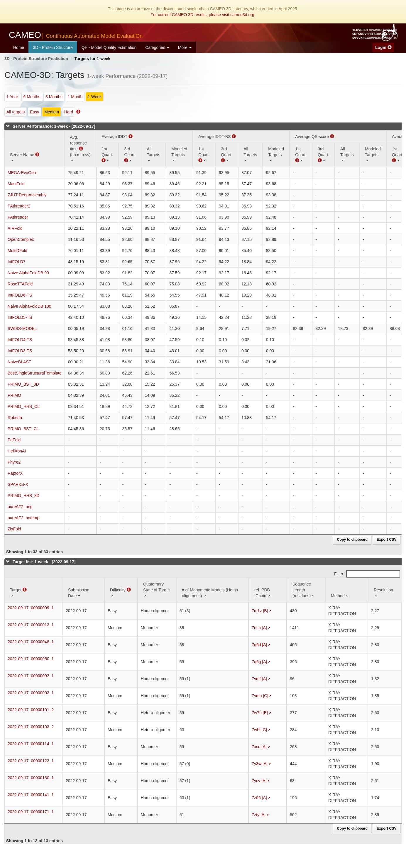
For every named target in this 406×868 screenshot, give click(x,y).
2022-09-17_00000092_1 (31, 676)
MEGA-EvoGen (22, 173)
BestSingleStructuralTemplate (35, 373)
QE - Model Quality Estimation (109, 47)
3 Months (54, 97)
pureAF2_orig (20, 507)
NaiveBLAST (19, 362)
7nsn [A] (259, 628)
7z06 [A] (259, 798)
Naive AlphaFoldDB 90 (28, 273)
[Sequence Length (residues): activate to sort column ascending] (306, 590)
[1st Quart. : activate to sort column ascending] (204, 155)
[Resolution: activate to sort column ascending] (385, 590)
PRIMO (14, 395)
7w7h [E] (260, 713)
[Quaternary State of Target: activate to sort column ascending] (157, 590)
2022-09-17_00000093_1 (31, 693)
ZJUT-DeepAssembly (27, 195)
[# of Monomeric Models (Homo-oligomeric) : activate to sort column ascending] (213, 590)
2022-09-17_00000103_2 (31, 727)
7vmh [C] (260, 696)
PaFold (14, 440)
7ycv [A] (259, 781)
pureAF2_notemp (23, 518)
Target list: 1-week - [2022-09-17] (44, 562)
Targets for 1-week (93, 59)
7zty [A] (259, 815)
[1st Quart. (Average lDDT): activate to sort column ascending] (107, 155)
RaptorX (15, 473)
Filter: (367, 574)
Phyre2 (14, 462)
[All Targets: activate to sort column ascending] (153, 155)
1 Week (95, 97)
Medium (52, 112)
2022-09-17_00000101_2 (31, 710)
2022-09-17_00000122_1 (31, 761)
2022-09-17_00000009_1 (31, 608)
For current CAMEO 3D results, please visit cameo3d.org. (203, 15)
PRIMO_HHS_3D (24, 496)
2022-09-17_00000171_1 (31, 812)
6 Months (32, 97)
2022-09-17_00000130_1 (31, 778)
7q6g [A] (259, 662)
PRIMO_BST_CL (23, 429)
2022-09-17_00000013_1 (31, 625)
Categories (157, 47)
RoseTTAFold (20, 284)
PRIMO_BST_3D (23, 384)
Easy (34, 112)
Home (19, 47)
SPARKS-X (18, 484)
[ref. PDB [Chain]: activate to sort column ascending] (268, 590)
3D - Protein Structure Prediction (36, 59)
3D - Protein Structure (53, 47)
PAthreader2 (19, 206)
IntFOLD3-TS (20, 351)
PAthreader (18, 217)
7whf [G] (259, 730)
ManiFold (16, 184)
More (185, 47)
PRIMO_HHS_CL (24, 406)
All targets (16, 112)
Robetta (15, 418)
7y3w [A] (260, 764)
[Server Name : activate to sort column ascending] (34, 149)
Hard (69, 112)
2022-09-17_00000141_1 (31, 795)
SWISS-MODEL (22, 329)
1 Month (75, 97)
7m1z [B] (260, 611)
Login (383, 47)
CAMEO (76, 35)
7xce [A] (259, 747)
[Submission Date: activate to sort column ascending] (83, 590)
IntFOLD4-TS (20, 340)
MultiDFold (17, 251)
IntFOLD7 (17, 262)
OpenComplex (21, 239)
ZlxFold (14, 529)
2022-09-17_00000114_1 (31, 744)
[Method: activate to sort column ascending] (347, 590)
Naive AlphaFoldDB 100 (29, 306)
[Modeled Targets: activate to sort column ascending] (179, 155)
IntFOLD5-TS (20, 317)
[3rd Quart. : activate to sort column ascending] (130, 155)
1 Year (12, 97)
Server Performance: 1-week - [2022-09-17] (54, 126)
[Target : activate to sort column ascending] (34, 590)
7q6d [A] (259, 645)
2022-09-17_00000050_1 (31, 659)
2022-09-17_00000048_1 (31, 642)
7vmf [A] (259, 679)
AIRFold (15, 228)
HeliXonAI (17, 451)
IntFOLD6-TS (20, 295)
